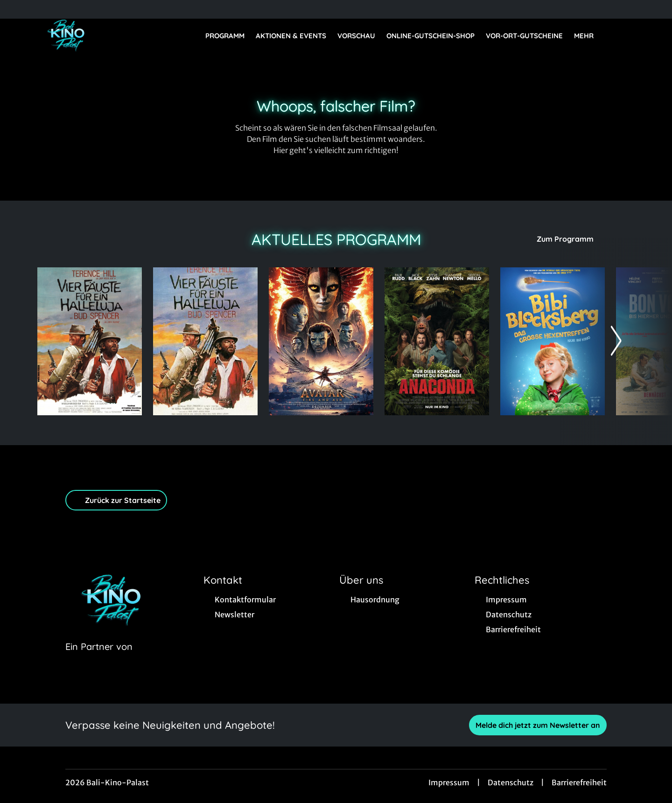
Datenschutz (511, 782)
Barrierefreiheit (579, 782)
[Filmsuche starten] (625, 35)
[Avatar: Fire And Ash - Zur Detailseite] (321, 341)
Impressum (449, 782)
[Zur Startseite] (103, 35)
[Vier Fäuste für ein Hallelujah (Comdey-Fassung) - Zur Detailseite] (205, 341)
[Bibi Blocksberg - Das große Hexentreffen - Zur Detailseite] (553, 341)
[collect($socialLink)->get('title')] (17, 9)
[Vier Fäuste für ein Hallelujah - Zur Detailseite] (90, 341)
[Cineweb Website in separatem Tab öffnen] (99, 658)
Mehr (589, 36)
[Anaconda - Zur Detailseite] (437, 341)
